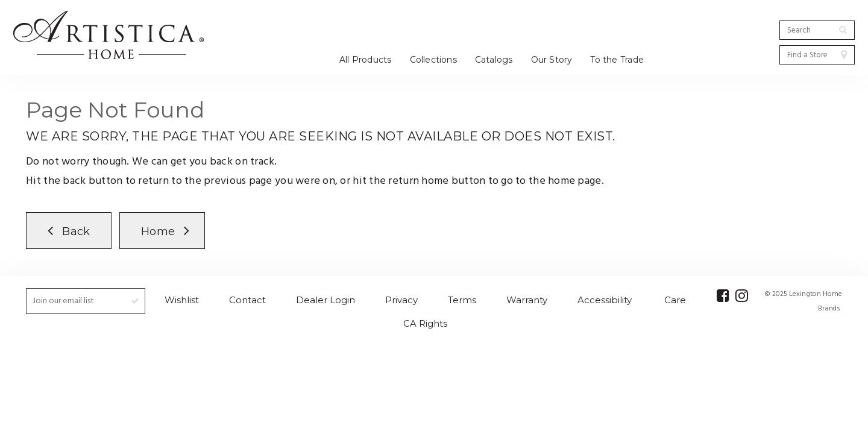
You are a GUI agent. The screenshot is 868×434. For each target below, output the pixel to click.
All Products (366, 60)
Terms (462, 300)
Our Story (552, 60)
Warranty (527, 300)
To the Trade (617, 60)
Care (675, 300)
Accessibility (605, 300)
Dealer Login (325, 300)
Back (76, 231)
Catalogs (494, 60)
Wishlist (182, 300)
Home (158, 231)
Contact (247, 300)
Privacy (401, 300)
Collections (433, 60)
